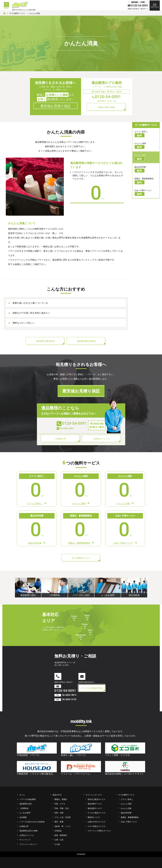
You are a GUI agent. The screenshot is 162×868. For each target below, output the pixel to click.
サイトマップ (25, 840)
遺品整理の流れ (26, 804)
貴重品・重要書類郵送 (130, 817)
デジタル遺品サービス (97, 813)
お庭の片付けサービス (97, 822)
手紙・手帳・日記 (62, 808)
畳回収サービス (94, 817)
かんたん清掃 (126, 804)
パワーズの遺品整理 (28, 799)
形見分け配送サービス (97, 799)
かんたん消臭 (126, 808)
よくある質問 (25, 813)
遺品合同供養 (126, 813)
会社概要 (23, 817)
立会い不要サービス (129, 822)
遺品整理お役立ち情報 (28, 831)
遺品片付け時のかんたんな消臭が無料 (24, 10)
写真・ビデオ (60, 804)
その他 (57, 844)
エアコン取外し (127, 799)
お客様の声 (24, 826)
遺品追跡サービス (95, 808)
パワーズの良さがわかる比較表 (32, 822)
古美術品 (58, 831)
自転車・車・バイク (62, 826)
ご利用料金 (24, 808)
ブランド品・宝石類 (62, 817)
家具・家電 (59, 822)
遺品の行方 (57, 795)
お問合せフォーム (27, 835)
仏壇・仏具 (59, 840)
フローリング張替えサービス (99, 831)
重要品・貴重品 (61, 799)
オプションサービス (94, 795)
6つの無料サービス (127, 795)
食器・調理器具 (61, 835)
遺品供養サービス (95, 804)
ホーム (22, 795)
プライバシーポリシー (28, 844)
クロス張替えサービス (97, 826)
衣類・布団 (59, 813)
